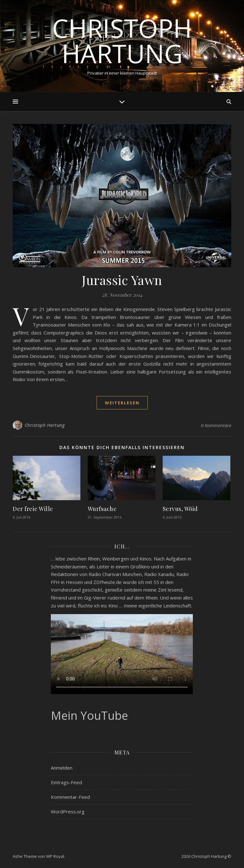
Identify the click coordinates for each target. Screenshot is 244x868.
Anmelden (62, 768)
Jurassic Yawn (122, 280)
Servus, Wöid (180, 509)
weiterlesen (122, 403)
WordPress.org (68, 812)
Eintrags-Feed (66, 782)
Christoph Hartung (122, 41)
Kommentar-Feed (70, 797)
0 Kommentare (216, 425)
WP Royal (55, 856)
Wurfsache (102, 509)
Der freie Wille (33, 509)
